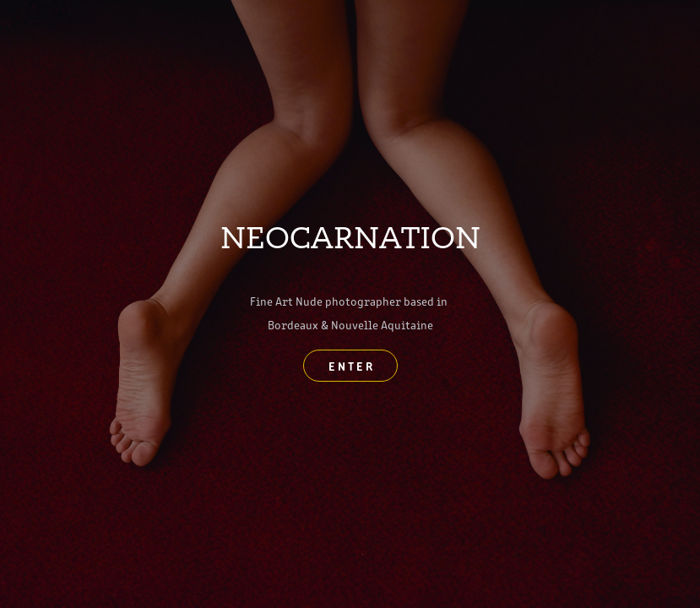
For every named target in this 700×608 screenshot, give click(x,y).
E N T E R (350, 366)
